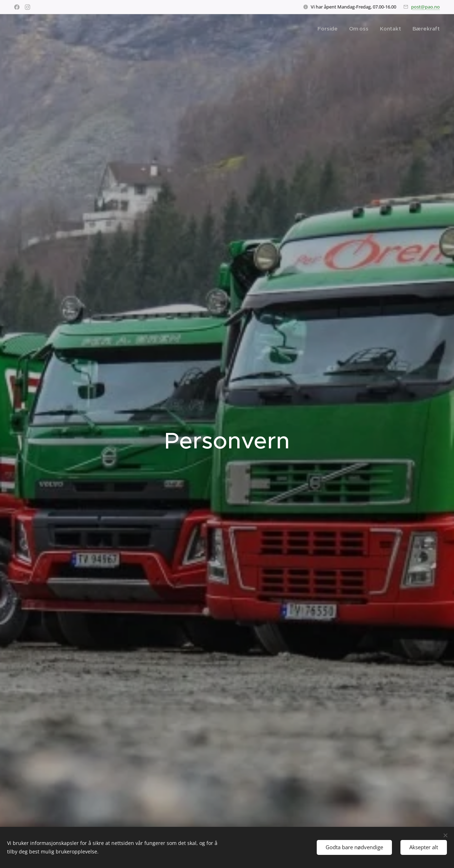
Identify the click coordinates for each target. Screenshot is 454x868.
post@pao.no (425, 7)
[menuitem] (328, 29)
